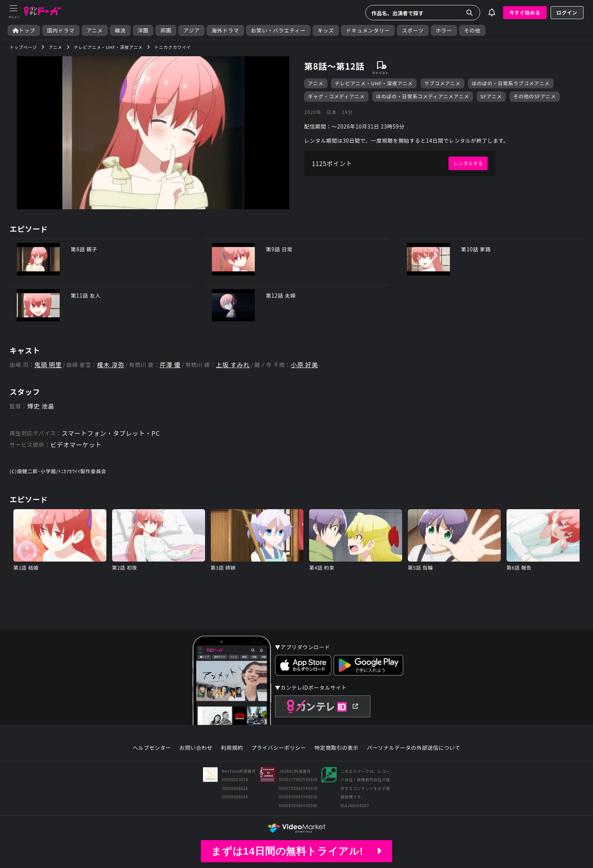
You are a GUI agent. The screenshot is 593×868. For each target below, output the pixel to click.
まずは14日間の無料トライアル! (296, 851)
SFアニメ (491, 96)
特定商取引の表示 (336, 748)
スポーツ (413, 30)
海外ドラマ (225, 30)
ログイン (567, 12)
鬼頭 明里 (48, 365)
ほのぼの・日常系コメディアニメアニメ (423, 96)
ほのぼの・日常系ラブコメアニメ (511, 83)
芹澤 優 (170, 365)
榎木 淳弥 (111, 365)
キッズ (326, 30)
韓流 (120, 30)
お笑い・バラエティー (278, 30)
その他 (472, 30)
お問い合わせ (196, 748)
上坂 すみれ (233, 365)
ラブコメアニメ (442, 83)
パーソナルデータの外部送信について (414, 748)
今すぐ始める (525, 12)
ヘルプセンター (152, 748)
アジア (191, 30)
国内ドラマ (61, 30)
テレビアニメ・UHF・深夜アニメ (374, 83)
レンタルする (468, 163)
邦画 (166, 30)
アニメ (95, 30)
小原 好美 (305, 365)
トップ (24, 30)
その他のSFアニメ (535, 96)
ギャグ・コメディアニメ (336, 96)
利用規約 (232, 748)
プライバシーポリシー (279, 748)
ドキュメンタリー (368, 30)
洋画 (143, 30)
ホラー (444, 30)
